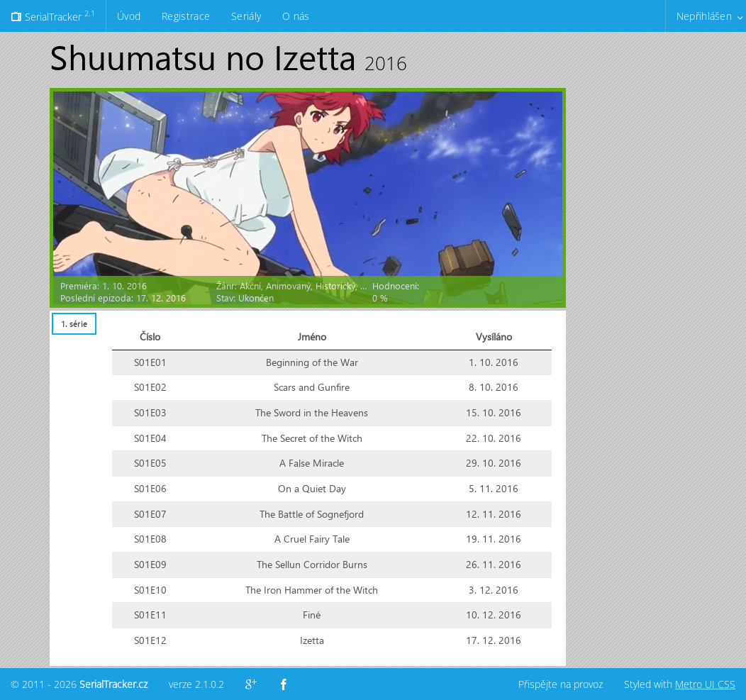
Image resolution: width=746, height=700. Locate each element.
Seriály (246, 16)
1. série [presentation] (74, 324)
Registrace (186, 16)
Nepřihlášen (704, 16)
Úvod (129, 16)
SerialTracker (53, 16)
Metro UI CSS (705, 684)
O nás (296, 16)
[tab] (74, 324)
